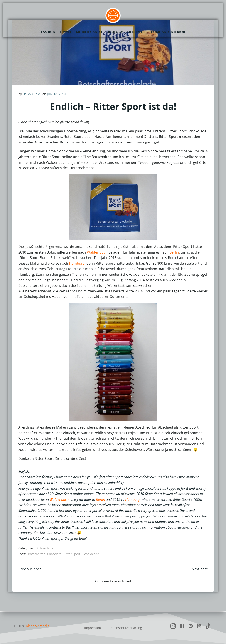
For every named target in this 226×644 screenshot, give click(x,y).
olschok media (38, 626)
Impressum (93, 628)
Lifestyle (137, 32)
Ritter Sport (72, 554)
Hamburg (77, 263)
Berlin (174, 252)
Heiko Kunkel (32, 94)
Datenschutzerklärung (126, 628)
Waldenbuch (97, 252)
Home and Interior (168, 32)
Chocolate (54, 554)
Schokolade (45, 548)
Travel (66, 32)
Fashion (48, 32)
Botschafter (36, 554)
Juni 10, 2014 (56, 94)
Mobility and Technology (99, 32)
